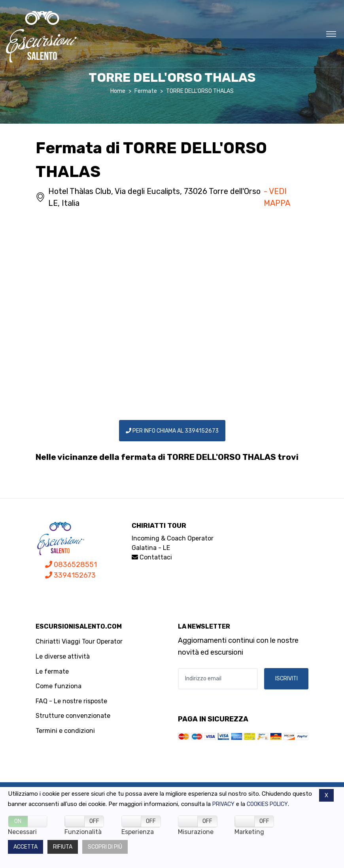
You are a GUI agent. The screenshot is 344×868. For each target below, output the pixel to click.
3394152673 (70, 575)
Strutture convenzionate (73, 716)
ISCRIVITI (286, 679)
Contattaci (152, 557)
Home (118, 91)
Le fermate (52, 671)
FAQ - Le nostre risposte (71, 701)
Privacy (223, 804)
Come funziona (59, 686)
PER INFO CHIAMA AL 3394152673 (172, 431)
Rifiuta (63, 847)
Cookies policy (267, 804)
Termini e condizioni (65, 731)
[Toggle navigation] (331, 34)
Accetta (26, 847)
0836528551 (71, 565)
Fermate (146, 91)
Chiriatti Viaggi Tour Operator (79, 641)
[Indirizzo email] (218, 679)
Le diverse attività (63, 656)
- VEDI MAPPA (277, 197)
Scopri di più (105, 847)
